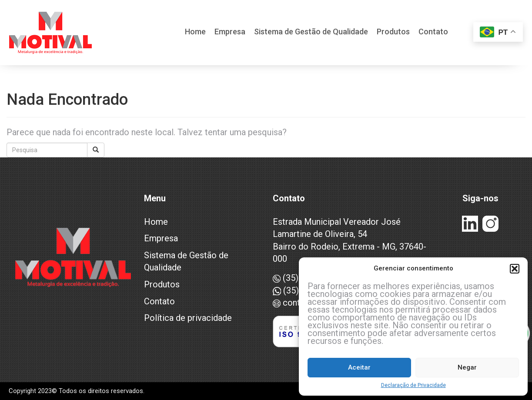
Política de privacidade (188, 318)
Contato (433, 32)
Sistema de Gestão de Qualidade (311, 32)
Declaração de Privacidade (413, 385)
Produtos (393, 32)
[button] (515, 269)
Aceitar (359, 367)
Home (195, 32)
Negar (467, 367)
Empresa (230, 32)
